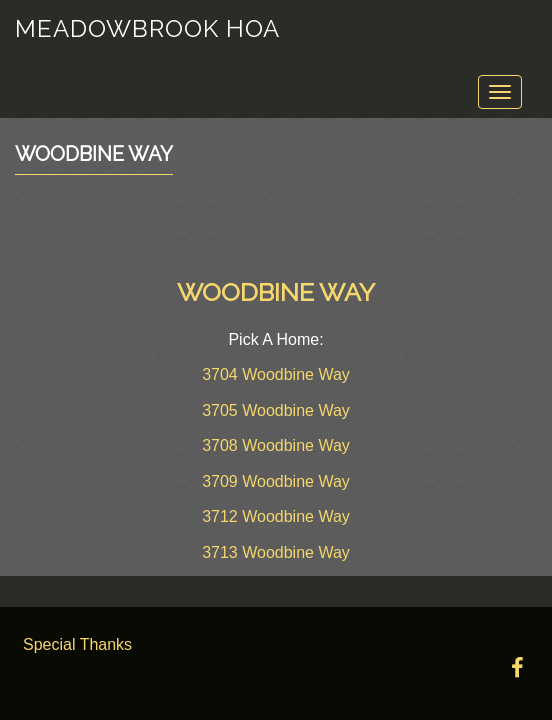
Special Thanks (77, 644)
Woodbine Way (94, 154)
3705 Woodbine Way (276, 410)
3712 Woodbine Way (276, 516)
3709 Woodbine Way (276, 481)
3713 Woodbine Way (276, 552)
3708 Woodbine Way (276, 445)
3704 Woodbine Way (276, 374)
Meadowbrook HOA (147, 28)
